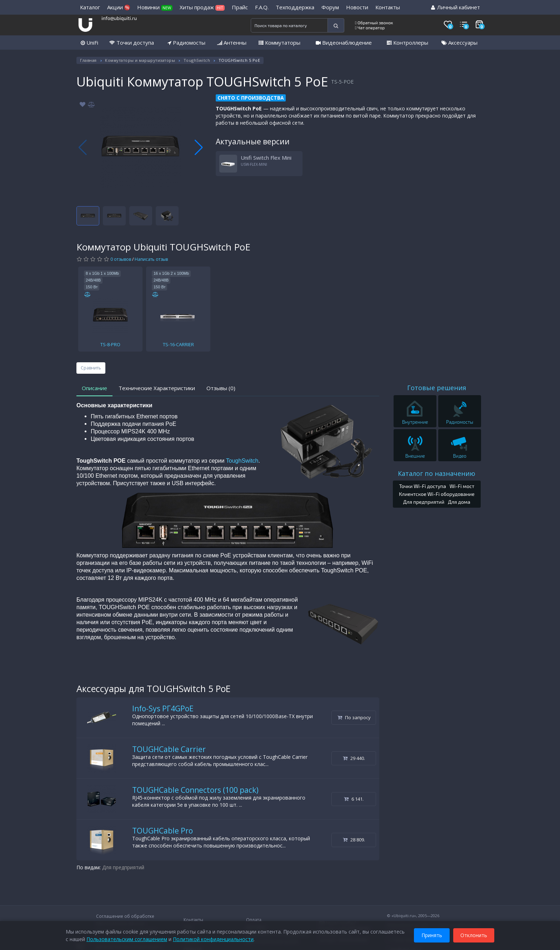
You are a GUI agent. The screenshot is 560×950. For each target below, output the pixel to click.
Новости (357, 7)
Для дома (459, 502)
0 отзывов (121, 259)
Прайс (240, 7)
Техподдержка (295, 7)
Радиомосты (186, 43)
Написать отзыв (151, 259)
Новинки (155, 7)
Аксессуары (459, 43)
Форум (330, 7)
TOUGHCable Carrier (169, 749)
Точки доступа (132, 43)
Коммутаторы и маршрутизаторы (140, 60)
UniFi (89, 43)
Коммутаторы (279, 43)
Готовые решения (437, 388)
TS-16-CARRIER (178, 344)
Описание (94, 388)
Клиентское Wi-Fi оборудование (437, 494)
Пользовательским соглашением (127, 939)
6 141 (354, 799)
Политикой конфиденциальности (213, 939)
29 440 (354, 758)
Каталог (90, 7)
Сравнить (91, 368)
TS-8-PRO (110, 344)
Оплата (254, 920)
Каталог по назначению (437, 473)
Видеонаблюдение (344, 43)
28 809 (354, 840)
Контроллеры (407, 43)
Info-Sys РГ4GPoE (163, 708)
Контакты (388, 7)
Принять (432, 935)
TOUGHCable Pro (162, 831)
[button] (199, 148)
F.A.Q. (262, 7)
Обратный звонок (374, 23)
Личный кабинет (456, 7)
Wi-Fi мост (462, 486)
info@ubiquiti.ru (119, 18)
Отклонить (474, 935)
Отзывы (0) (221, 388)
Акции (119, 7)
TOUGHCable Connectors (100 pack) (195, 790)
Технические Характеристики (157, 388)
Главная (88, 60)
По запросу (354, 717)
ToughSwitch (197, 60)
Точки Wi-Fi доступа (422, 486)
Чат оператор (370, 28)
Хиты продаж (202, 7)
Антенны (232, 43)
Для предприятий (123, 867)
